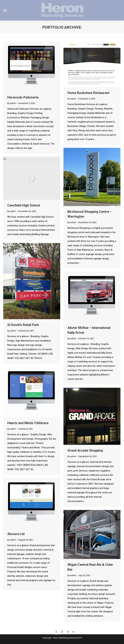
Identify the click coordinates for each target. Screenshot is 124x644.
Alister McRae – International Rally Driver (89, 330)
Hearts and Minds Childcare (28, 423)
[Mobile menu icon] (5, 10)
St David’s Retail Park (23, 325)
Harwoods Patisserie (23, 97)
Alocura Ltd (16, 534)
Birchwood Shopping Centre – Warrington (90, 214)
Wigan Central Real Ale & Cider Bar (90, 567)
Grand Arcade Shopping (85, 450)
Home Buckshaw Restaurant (88, 93)
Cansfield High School (24, 205)
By (12, 103)
